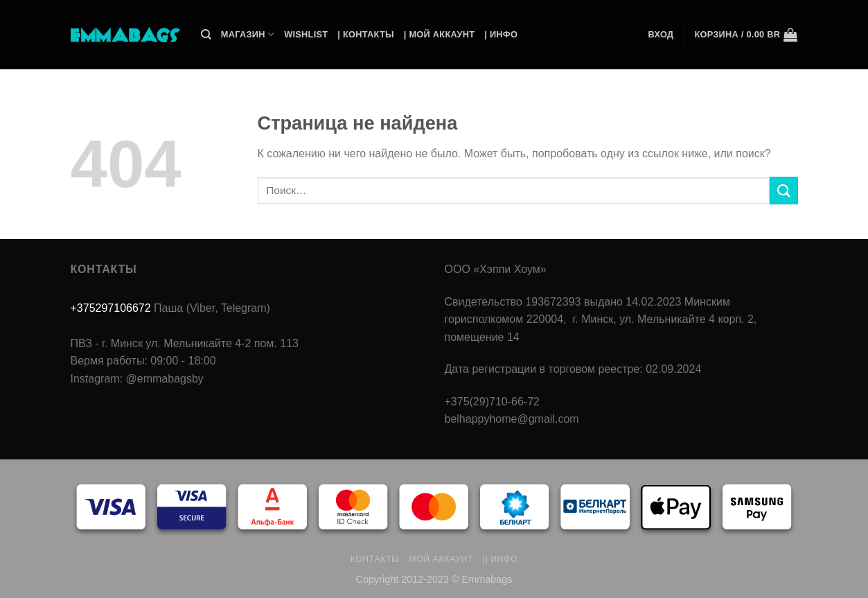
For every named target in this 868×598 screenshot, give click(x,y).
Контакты (375, 559)
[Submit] (783, 190)
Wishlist (306, 34)
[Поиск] (206, 35)
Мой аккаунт (441, 559)
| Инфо (501, 34)
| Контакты (365, 34)
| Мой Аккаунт (439, 34)
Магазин (248, 34)
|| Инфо (501, 559)
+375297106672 (111, 308)
